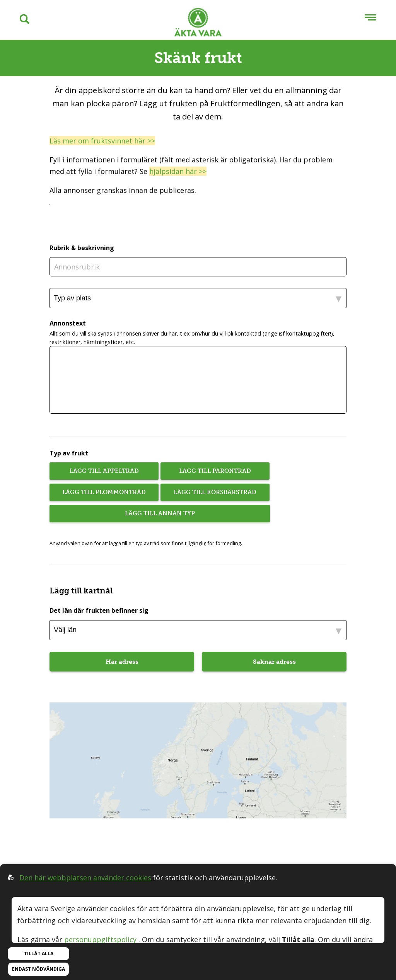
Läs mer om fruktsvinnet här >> (102, 141)
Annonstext (68, 323)
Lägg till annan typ (160, 513)
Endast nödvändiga (38, 969)
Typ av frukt (69, 453)
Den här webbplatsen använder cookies (85, 878)
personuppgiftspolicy (100, 939)
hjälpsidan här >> (178, 171)
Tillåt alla (39, 954)
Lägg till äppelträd (104, 471)
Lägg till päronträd (215, 471)
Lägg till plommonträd (104, 492)
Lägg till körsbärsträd (215, 492)
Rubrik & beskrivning (82, 248)
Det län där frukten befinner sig (99, 610)
